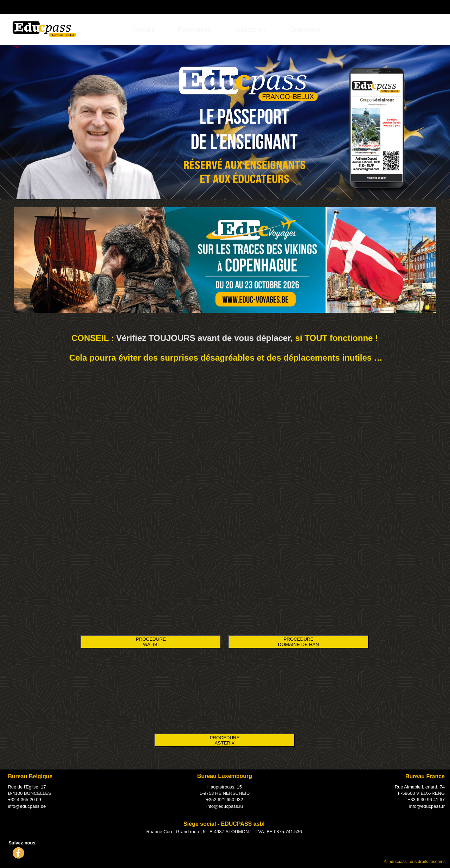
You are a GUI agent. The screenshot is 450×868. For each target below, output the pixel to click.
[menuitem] (144, 29)
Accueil (144, 29)
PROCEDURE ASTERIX (224, 740)
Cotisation (250, 29)
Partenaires (194, 29)
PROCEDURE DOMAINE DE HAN (298, 642)
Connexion (406, 6)
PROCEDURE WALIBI (151, 642)
